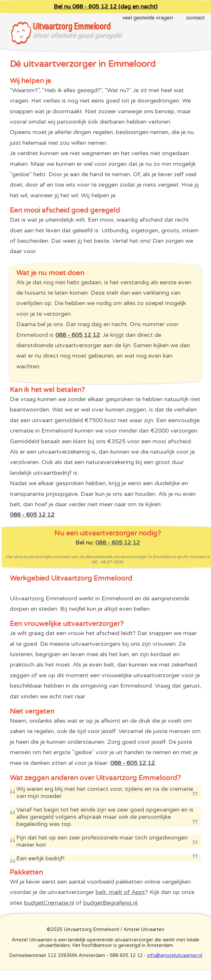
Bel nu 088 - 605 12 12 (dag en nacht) (105, 7)
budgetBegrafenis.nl (110, 903)
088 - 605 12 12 (78, 335)
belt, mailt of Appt (120, 892)
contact (195, 18)
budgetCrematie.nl (49, 903)
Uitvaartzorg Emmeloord (71, 26)
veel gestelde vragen (148, 18)
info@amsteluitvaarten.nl (175, 955)
